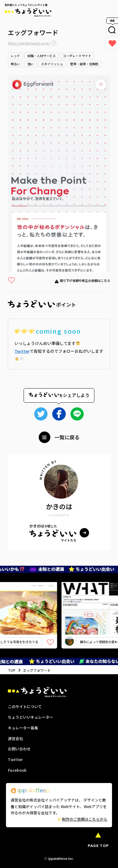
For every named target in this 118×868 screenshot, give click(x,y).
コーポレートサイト (77, 56)
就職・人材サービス (42, 56)
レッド (15, 56)
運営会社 (15, 738)
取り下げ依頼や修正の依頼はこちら (85, 281)
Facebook (17, 770)
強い (31, 64)
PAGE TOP (98, 846)
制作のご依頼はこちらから (83, 819)
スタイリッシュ (52, 64)
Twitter (22, 351)
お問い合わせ (19, 749)
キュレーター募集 (23, 728)
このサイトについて (25, 706)
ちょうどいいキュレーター (31, 717)
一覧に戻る (67, 437)
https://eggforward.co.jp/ (29, 43)
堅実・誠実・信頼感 (84, 64)
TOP (12, 670)
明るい (15, 64)
